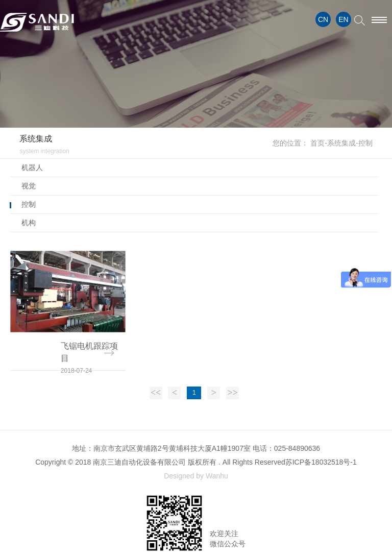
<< (156, 393)
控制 (29, 204)
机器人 (32, 167)
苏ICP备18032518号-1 (321, 462)
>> (232, 393)
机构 (29, 223)
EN (343, 19)
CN (323, 19)
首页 (317, 143)
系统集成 (341, 143)
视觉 (29, 186)
